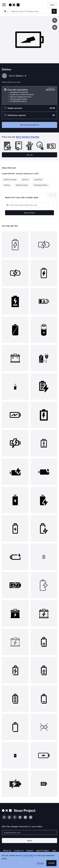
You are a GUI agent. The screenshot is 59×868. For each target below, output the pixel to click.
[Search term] (31, 11)
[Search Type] (6, 11)
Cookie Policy (28, 855)
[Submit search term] (54, 11)
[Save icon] (55, 20)
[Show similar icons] (55, 27)
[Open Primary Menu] (4, 5)
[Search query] (29, 205)
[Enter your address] (29, 832)
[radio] (29, 95)
